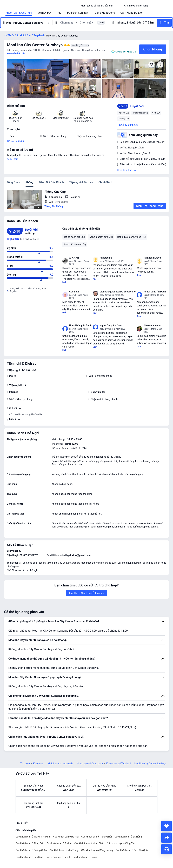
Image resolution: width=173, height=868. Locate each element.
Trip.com (25, 764)
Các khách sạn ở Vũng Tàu (121, 843)
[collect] (167, 826)
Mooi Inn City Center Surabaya (35, 45)
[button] (119, 6)
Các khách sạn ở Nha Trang (64, 850)
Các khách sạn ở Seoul (58, 857)
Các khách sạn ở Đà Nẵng (128, 837)
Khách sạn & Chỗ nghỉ (19, 13)
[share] (167, 838)
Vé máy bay (44, 13)
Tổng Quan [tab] (13, 182)
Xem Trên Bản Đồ (127, 170)
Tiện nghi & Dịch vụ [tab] (81, 182)
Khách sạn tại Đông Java (90, 764)
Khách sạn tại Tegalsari (118, 764)
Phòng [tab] (29, 182)
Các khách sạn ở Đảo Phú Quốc (132, 850)
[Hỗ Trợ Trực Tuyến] (167, 849)
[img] (38, 78)
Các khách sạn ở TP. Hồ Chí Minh (33, 837)
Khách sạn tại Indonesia (60, 764)
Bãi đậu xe (15, 419)
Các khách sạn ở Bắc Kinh (29, 857)
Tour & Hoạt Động (104, 13)
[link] (97, 6)
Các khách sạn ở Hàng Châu (89, 843)
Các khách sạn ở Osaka (85, 857)
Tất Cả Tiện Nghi (16, 141)
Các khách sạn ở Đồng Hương (97, 850)
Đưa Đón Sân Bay (77, 13)
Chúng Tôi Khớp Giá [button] (126, 52)
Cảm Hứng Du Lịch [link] (132, 13)
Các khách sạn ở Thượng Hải (97, 837)
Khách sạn (39, 764)
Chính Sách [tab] (105, 182)
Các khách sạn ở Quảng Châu (31, 850)
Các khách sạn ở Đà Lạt (59, 843)
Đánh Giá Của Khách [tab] (51, 182)
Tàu (59, 13)
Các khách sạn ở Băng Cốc (30, 843)
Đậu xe (13, 376)
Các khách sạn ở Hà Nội (66, 837)
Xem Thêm (13, 159)
